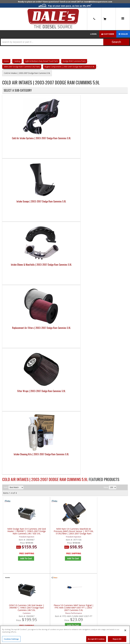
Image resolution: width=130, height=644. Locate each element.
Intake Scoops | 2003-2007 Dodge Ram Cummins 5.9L (49, 142)
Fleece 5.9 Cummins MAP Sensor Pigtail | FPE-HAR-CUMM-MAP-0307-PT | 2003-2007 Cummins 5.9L (113, 281)
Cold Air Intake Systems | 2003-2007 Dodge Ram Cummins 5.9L (18, 144)
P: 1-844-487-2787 (14, 384)
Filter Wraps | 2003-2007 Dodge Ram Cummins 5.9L (18, 205)
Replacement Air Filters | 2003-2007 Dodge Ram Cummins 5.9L (112, 144)
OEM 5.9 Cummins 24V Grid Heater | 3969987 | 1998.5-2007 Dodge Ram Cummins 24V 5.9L (82, 281)
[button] (65, 42)
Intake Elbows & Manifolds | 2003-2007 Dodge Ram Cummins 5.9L (81, 144)
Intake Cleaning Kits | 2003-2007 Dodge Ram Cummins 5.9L (49, 207)
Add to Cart (20, 308)
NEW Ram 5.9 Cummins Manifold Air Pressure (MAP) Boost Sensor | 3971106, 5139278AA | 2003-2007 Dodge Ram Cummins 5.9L (50, 281)
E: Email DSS (11, 394)
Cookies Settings (11, 639)
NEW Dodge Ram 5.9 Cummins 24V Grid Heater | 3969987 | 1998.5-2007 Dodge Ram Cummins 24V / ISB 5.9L (19, 281)
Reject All (117, 639)
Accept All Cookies (96, 639)
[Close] (125, 630)
